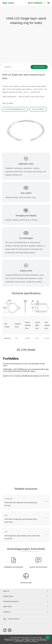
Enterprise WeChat (14, 619)
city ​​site (33, 640)
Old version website (42, 640)
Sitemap (28, 640)
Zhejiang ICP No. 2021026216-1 (12, 639)
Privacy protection (9, 640)
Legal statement (20, 640)
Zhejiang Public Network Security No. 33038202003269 (35, 639)
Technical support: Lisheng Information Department (26, 641)
